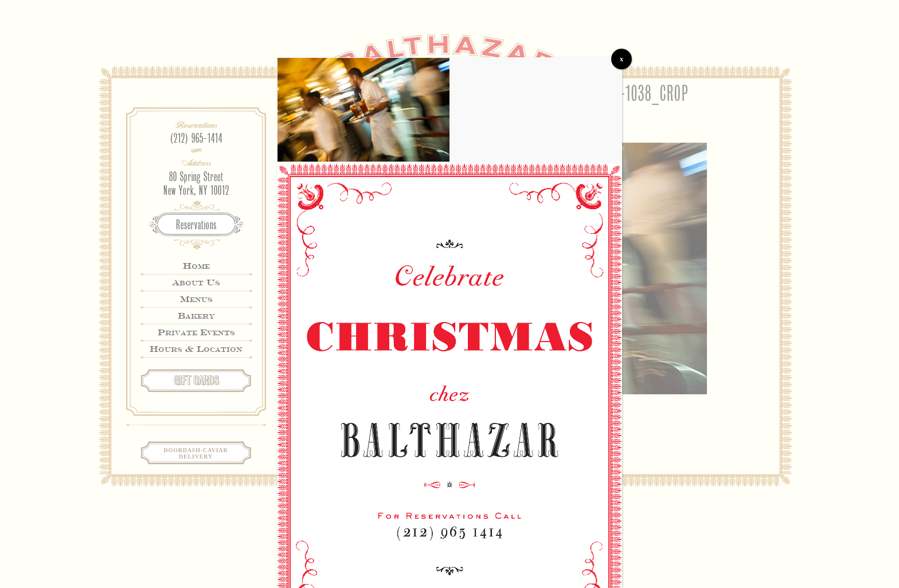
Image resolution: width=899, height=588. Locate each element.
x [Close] (622, 59)
